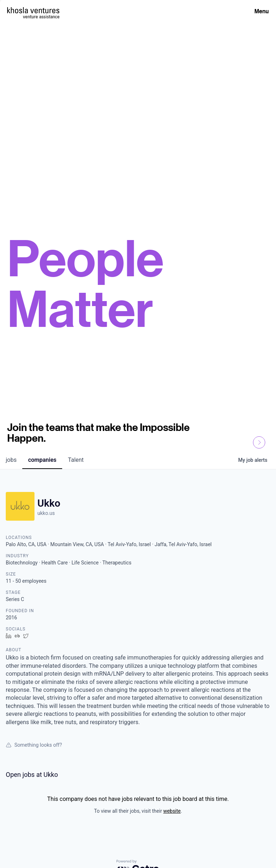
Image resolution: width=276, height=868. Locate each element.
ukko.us (46, 513)
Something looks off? (34, 745)
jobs (11, 460)
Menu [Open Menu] (262, 11)
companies (42, 460)
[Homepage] (33, 10)
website (172, 811)
